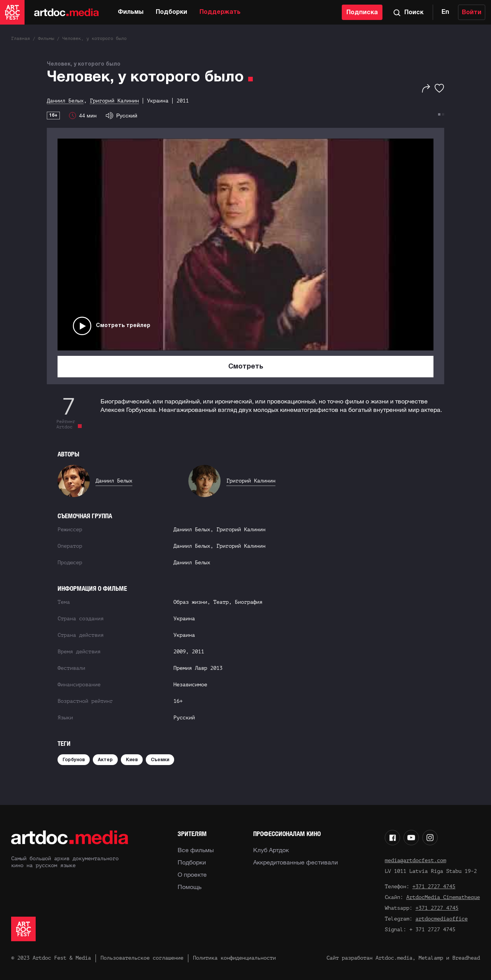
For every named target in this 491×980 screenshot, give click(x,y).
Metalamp (431, 958)
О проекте (192, 874)
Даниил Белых (114, 481)
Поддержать (220, 12)
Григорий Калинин (251, 481)
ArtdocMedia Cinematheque (443, 897)
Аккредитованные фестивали (296, 862)
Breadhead (466, 958)
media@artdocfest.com (415, 860)
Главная (21, 38)
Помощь (189, 887)
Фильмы (131, 12)
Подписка (362, 13)
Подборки (171, 12)
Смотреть (246, 367)
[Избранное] (439, 88)
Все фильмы (196, 850)
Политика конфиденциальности (234, 958)
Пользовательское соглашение (142, 958)
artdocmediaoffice (442, 919)
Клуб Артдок (271, 850)
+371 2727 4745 (434, 887)
